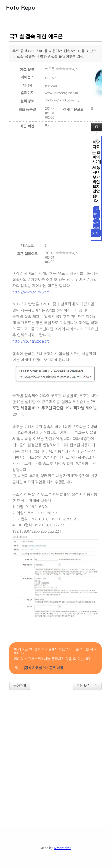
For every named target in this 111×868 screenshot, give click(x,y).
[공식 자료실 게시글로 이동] (44, 668)
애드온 (50, 69)
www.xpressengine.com (62, 93)
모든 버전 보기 (87, 686)
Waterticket (62, 848)
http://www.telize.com (31, 292)
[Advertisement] (55, 753)
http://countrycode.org (31, 341)
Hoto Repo (20, 8)
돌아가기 (20, 686)
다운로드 (97, 128)
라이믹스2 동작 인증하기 (96, 221)
